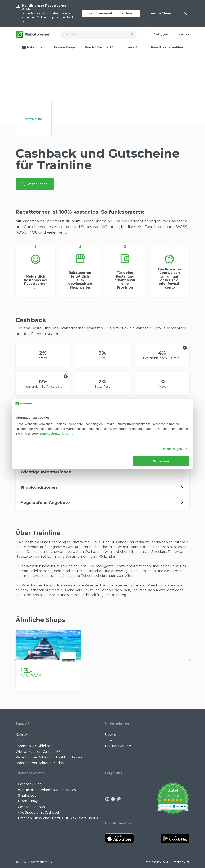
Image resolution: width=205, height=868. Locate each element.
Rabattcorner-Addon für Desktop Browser (50, 757)
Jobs (109, 740)
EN (188, 34)
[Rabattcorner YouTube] (108, 799)
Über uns (112, 735)
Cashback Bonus (31, 807)
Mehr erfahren (161, 13)
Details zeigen (172, 449)
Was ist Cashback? (99, 47)
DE (178, 34)
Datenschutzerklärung (57, 434)
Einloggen (161, 34)
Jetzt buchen (35, 184)
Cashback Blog (30, 784)
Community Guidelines (34, 746)
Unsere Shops (65, 47)
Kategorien (33, 47)
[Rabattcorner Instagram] (113, 799)
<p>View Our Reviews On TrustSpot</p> (173, 799)
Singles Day (27, 795)
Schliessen (161, 461)
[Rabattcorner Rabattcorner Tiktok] (118, 799)
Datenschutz (180, 862)
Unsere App (132, 47)
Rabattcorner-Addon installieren (111, 13)
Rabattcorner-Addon (167, 47)
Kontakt (22, 735)
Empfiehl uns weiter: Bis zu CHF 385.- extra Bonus (58, 818)
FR (183, 34)
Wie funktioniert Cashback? (38, 752)
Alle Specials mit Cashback (39, 812)
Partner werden (118, 746)
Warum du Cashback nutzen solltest (48, 790)
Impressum (153, 862)
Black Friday (28, 801)
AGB (166, 862)
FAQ (19, 740)
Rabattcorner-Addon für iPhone (42, 763)
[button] (16, 661)
